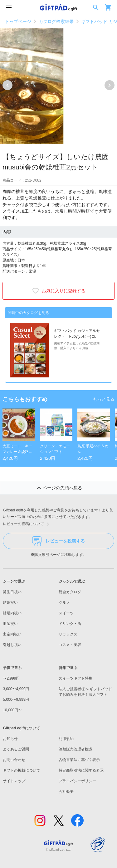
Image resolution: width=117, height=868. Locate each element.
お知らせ (10, 739)
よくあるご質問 (16, 749)
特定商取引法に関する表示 (81, 770)
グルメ (64, 603)
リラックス (68, 634)
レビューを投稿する (58, 541)
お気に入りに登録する (59, 291)
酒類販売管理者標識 (76, 749)
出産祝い (10, 624)
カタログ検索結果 (56, 21)
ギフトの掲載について (22, 770)
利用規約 (66, 739)
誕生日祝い (12, 592)
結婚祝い (10, 603)
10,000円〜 (12, 710)
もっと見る (104, 399)
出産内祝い (12, 634)
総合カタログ (70, 592)
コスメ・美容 (70, 645)
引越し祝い (12, 645)
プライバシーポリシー (77, 781)
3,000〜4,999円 (16, 689)
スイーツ (66, 613)
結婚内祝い (12, 613)
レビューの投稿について (27, 524)
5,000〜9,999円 (16, 699)
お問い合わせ (14, 760)
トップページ (18, 21)
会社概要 (66, 792)
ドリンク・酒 (70, 624)
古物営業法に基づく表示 (79, 760)
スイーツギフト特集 (76, 678)
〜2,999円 (11, 678)
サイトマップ (14, 781)
